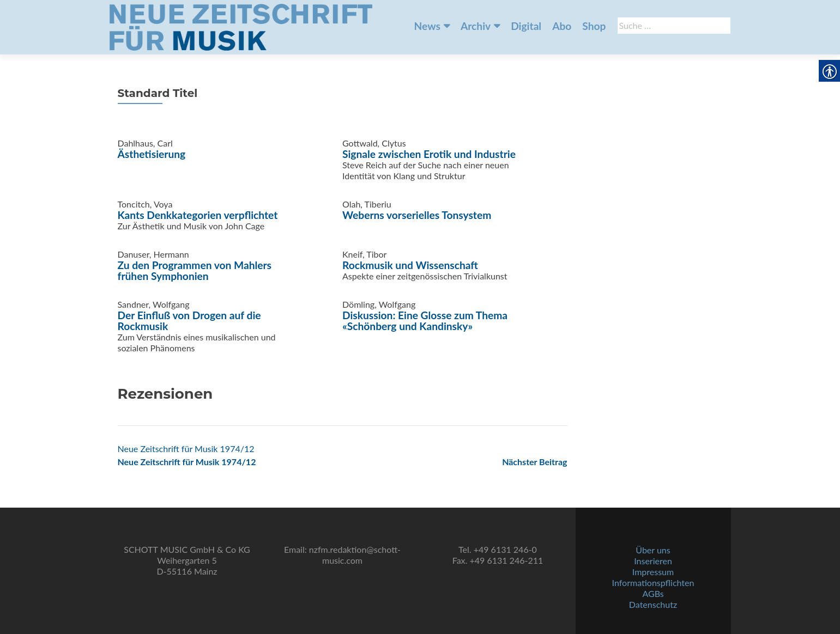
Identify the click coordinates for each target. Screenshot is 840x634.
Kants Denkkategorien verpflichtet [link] (198, 215)
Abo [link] (562, 26)
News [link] (427, 26)
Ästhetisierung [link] (152, 154)
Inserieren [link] (653, 561)
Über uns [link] (653, 550)
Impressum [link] (653, 572)
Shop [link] (594, 26)
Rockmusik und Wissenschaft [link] (410, 265)
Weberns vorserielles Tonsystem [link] (417, 215)
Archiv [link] (476, 26)
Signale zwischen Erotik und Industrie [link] (429, 154)
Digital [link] (526, 26)
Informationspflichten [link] (653, 583)
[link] (241, 26)
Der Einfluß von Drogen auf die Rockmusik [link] (189, 321)
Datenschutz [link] (653, 604)
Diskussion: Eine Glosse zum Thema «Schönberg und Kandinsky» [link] (425, 321)
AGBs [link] (653, 593)
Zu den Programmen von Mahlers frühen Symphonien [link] (195, 270)
